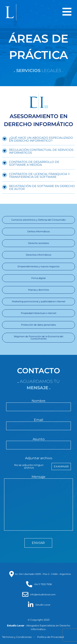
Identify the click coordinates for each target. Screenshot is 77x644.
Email (38, 423)
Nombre (38, 404)
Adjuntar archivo (38, 463)
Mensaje (38, 503)
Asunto (38, 442)
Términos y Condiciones (17, 637)
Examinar (61, 466)
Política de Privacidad (51, 637)
